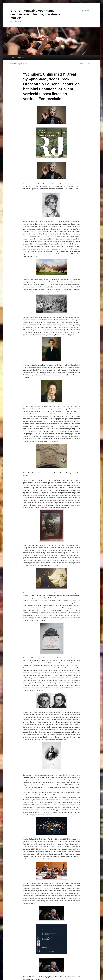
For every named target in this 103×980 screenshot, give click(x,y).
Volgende (89, 64)
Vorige (81, 64)
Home (13, 58)
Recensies (21, 58)
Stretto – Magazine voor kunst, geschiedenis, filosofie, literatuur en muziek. (36, 14)
